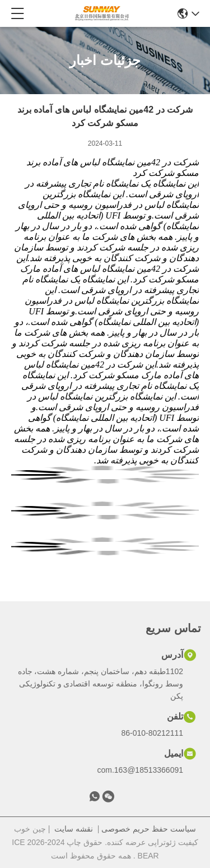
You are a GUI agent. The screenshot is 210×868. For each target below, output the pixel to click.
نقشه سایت (74, 829)
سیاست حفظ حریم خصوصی (149, 829)
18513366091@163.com (140, 770)
